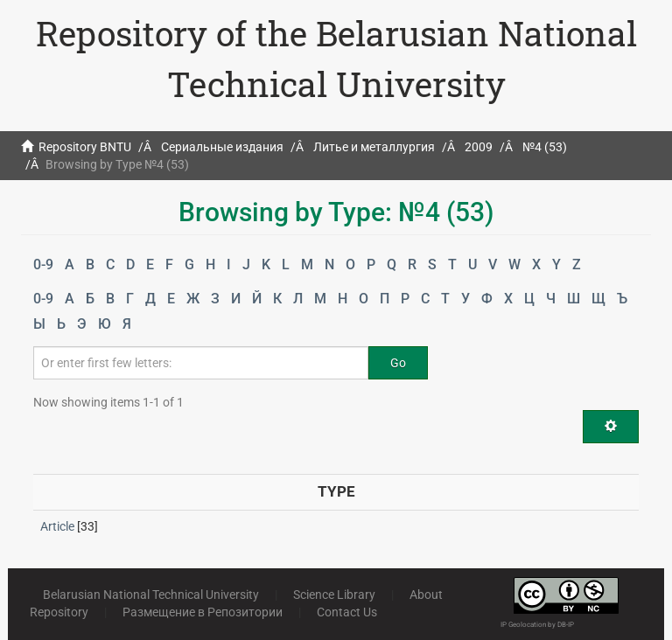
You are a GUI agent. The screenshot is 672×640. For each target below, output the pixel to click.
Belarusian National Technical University (151, 595)
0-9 (43, 264)
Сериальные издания (222, 147)
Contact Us (347, 612)
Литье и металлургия (374, 147)
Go (398, 363)
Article (57, 526)
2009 (479, 147)
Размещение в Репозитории (203, 612)
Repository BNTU (85, 147)
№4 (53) (545, 147)
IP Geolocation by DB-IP (537, 625)
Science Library (334, 595)
